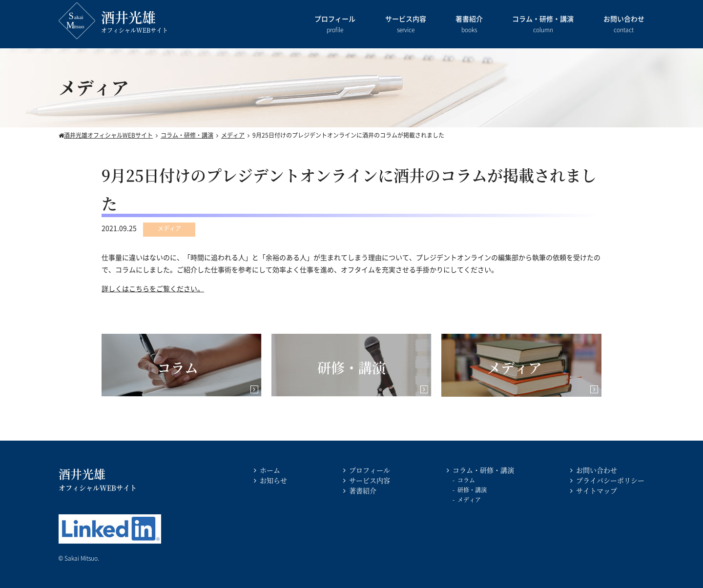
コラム (466, 480)
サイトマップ (597, 490)
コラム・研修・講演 (543, 25)
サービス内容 (406, 25)
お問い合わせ (624, 25)
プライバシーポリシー (610, 480)
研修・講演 (472, 490)
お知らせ (273, 480)
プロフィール (335, 25)
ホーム (270, 470)
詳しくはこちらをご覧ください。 (153, 288)
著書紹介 (469, 25)
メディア (469, 499)
